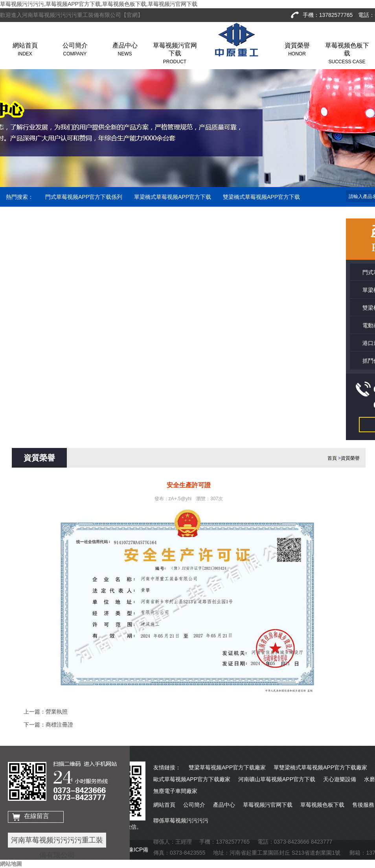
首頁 (332, 458)
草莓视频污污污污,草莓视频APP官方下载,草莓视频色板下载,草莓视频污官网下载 (99, 4)
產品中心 (125, 49)
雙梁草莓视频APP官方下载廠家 (227, 767)
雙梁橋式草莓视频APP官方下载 (261, 197)
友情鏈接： (167, 767)
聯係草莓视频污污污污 (181, 820)
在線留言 (37, 816)
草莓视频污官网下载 (175, 53)
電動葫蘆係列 (22, 217)
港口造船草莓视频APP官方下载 (89, 217)
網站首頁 (25, 49)
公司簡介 (75, 49)
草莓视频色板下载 (347, 53)
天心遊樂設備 (340, 779)
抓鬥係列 (151, 217)
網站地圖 (11, 864)
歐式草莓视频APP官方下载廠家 (192, 779)
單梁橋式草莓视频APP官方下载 (173, 197)
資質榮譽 (297, 49)
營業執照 (57, 712)
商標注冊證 (59, 725)
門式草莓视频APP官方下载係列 (84, 197)
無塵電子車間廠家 (175, 791)
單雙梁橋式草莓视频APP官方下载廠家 (320, 767)
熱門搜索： (20, 197)
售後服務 (363, 805)
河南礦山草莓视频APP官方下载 (277, 779)
